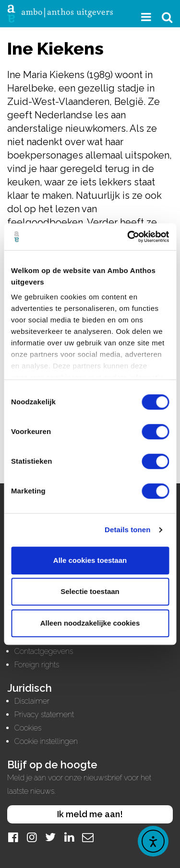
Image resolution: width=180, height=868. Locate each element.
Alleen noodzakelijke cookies (90, 623)
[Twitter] (50, 837)
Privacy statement (44, 714)
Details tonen (127, 530)
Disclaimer (32, 701)
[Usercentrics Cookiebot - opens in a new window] (128, 237)
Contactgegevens (44, 651)
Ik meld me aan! (90, 814)
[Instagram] (32, 837)
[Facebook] (13, 837)
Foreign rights (37, 665)
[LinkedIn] (69, 837)
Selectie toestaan (90, 591)
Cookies (28, 728)
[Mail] (88, 837)
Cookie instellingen (46, 741)
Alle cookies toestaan (90, 560)
